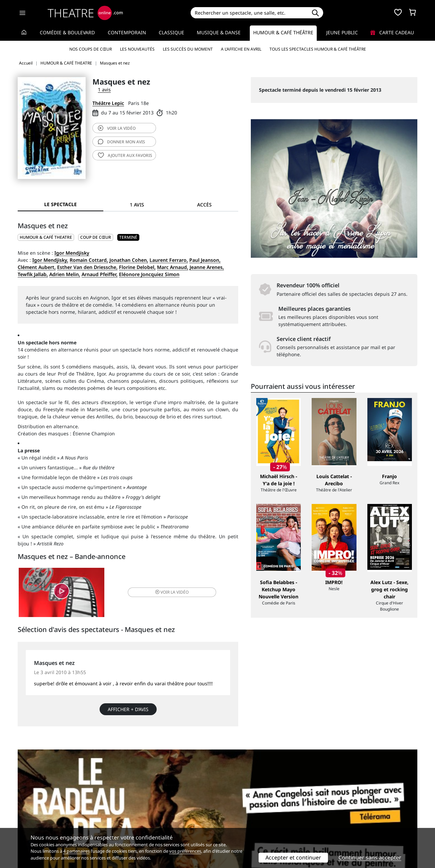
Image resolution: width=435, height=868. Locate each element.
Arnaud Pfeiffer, (100, 274)
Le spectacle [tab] (60, 204)
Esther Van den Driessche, (87, 267)
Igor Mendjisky (72, 253)
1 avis (104, 89)
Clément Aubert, (37, 267)
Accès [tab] (204, 205)
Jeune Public (342, 32)
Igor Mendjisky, (50, 260)
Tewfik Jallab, (33, 274)
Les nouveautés (137, 49)
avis (121, 142)
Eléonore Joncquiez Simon (149, 274)
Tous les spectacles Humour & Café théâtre (318, 49)
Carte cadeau (392, 32)
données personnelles (161, 819)
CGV (124, 819)
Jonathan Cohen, (129, 260)
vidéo (117, 128)
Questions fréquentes (144, 811)
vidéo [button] (164, 593)
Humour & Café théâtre (283, 32)
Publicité (231, 811)
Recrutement (32, 811)
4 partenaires (76, 851)
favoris (125, 155)
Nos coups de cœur (91, 49)
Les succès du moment (188, 49)
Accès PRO (233, 819)
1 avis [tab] (137, 205)
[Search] (249, 13)
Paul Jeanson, (205, 260)
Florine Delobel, (137, 267)
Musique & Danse (219, 32)
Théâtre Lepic (108, 103)
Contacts (28, 826)
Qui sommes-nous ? (40, 804)
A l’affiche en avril (241, 49)
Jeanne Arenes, (207, 267)
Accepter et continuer (293, 857)
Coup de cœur (96, 237)
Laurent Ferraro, (169, 260)
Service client (135, 804)
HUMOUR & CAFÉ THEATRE (46, 237)
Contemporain (127, 32)
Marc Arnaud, (173, 267)
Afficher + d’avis (128, 711)
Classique (171, 32)
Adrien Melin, (65, 274)
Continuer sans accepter (370, 857)
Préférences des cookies (147, 826)
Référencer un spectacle (249, 804)
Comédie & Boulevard (67, 32)
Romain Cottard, (89, 260)
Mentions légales (37, 819)
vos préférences (185, 851)
